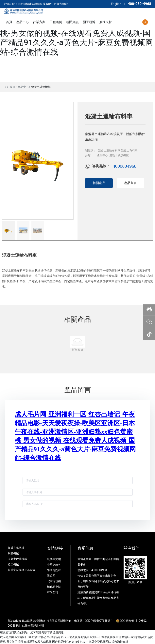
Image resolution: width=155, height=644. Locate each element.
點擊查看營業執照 (33, 626)
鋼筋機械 (13, 553)
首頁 (12, 87)
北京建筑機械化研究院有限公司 (54, 587)
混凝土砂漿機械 (41, 87)
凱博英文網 (54, 559)
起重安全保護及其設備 (22, 570)
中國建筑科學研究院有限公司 (54, 570)
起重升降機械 (16, 548)
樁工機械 (13, 564)
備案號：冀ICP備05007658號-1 (93, 621)
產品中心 (23, 87)
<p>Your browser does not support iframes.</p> (78, 460)
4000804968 (125, 166)
